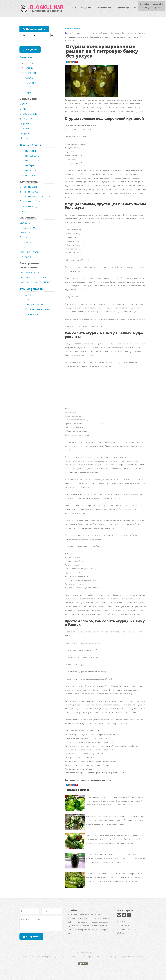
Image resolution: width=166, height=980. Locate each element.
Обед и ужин (87, 8)
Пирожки (31, 83)
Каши (23, 211)
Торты (24, 237)
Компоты (25, 257)
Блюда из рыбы (29, 187)
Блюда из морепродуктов (35, 196)
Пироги (24, 123)
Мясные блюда (105, 8)
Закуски (72, 8)
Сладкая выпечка (30, 227)
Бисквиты (26, 242)
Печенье (25, 232)
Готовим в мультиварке (34, 277)
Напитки (25, 138)
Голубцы (25, 133)
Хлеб (28, 295)
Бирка (68, 33)
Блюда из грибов (30, 201)
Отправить (33, 936)
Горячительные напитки (40, 309)
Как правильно (34, 304)
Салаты (24, 104)
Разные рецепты (32, 289)
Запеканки (26, 118)
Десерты (25, 223)
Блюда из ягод (28, 206)
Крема (24, 247)
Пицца (29, 63)
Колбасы (30, 87)
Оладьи (30, 78)
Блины (29, 68)
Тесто (29, 299)
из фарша (31, 170)
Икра (28, 92)
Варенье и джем (29, 252)
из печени (31, 175)
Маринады (32, 314)
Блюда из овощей (30, 191)
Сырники (31, 73)
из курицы (31, 151)
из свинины (32, 160)
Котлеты (25, 128)
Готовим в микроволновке (36, 282)
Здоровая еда (123, 8)
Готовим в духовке (31, 272)
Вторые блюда (29, 114)
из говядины (33, 156)
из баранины (33, 165)
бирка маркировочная (72, 28)
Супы (23, 109)
